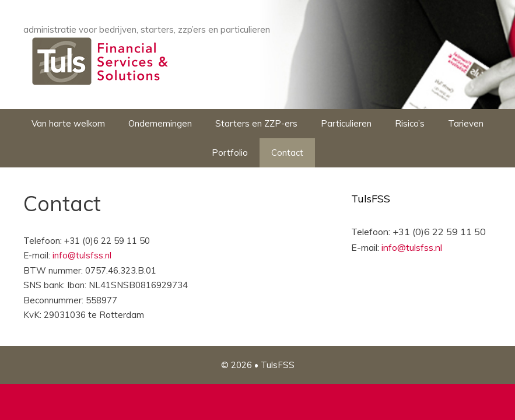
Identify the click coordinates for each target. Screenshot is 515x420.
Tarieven (466, 123)
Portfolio (230, 153)
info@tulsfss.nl (82, 255)
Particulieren (346, 123)
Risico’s (410, 123)
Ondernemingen (160, 123)
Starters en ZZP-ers (256, 123)
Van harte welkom (68, 123)
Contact (287, 153)
